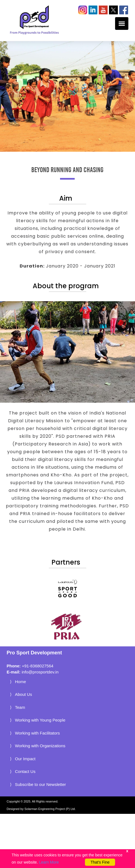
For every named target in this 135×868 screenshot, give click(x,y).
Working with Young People (40, 720)
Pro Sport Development (34, 653)
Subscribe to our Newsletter (40, 784)
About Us (24, 694)
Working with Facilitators (37, 733)
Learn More (49, 862)
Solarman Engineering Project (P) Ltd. (50, 809)
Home (20, 682)
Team (20, 707)
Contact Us (25, 771)
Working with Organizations (40, 746)
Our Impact (25, 759)
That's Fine (100, 862)
